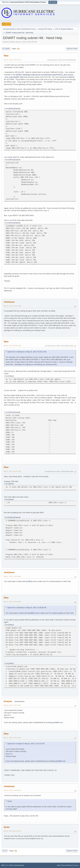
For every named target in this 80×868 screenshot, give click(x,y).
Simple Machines (19, 865)
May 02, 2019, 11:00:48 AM (12, 602)
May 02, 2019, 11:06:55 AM (12, 790)
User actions (72, 49)
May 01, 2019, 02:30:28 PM (12, 60)
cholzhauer (9, 302)
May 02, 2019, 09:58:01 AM (12, 346)
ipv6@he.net (31, 581)
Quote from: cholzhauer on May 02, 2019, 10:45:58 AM (27, 608)
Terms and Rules (66, 865)
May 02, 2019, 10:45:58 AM (12, 576)
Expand (17, 109)
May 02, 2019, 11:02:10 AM (12, 705)
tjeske (7, 827)
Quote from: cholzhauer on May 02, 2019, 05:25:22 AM (27, 352)
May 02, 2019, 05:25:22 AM (12, 306)
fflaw (6, 56)
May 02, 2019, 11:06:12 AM (12, 738)
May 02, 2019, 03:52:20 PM (12, 831)
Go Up (5, 851)
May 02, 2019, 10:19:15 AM (12, 471)
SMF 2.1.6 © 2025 (7, 865)
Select (11, 109)
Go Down (6, 49)
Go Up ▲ (76, 865)
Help (58, 865)
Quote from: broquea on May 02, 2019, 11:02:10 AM (26, 744)
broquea (8, 701)
